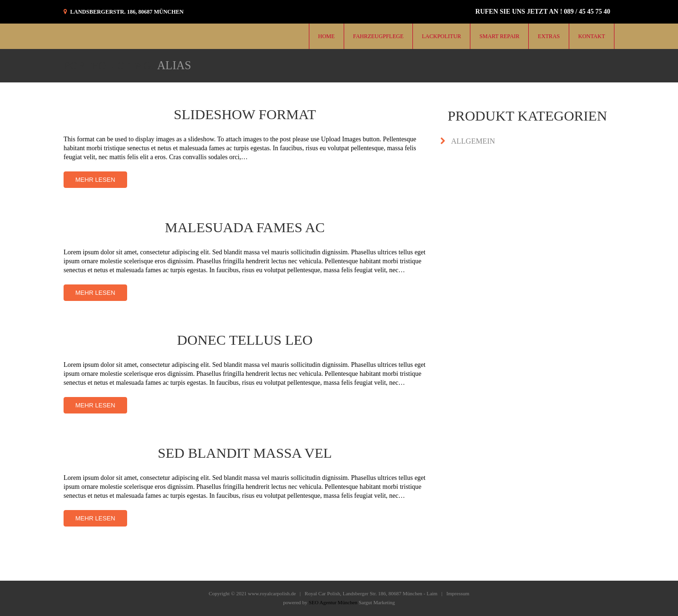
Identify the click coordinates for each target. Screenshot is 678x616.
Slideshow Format (245, 114)
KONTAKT (592, 36)
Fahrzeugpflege (378, 36)
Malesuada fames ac (245, 227)
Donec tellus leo (245, 340)
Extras (549, 36)
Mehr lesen (95, 180)
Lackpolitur (441, 36)
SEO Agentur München (333, 602)
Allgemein (473, 141)
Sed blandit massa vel (245, 453)
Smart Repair (499, 36)
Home (327, 36)
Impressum (458, 593)
